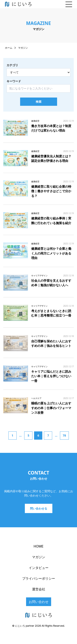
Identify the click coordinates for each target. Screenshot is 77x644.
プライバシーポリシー (39, 578)
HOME (38, 546)
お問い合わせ (39, 602)
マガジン (39, 557)
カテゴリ (12, 65)
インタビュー (39, 568)
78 (64, 435)
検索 (39, 102)
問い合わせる (39, 508)
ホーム (9, 48)
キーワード (14, 81)
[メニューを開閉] (69, 4)
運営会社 (39, 589)
